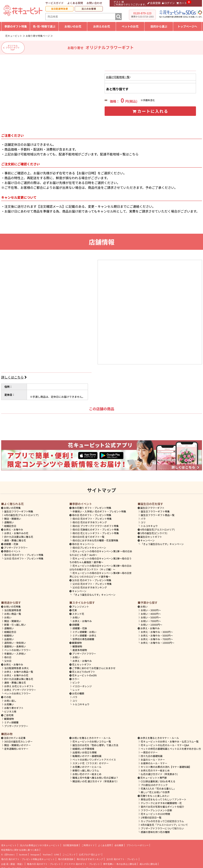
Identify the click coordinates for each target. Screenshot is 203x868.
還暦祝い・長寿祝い (15, 644)
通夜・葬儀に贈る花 (15, 538)
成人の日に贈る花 (148, 862)
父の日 (8, 659)
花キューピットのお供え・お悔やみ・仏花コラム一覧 (170, 739)
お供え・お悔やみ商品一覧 (19, 670)
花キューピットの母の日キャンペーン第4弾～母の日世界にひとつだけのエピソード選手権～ (101, 573)
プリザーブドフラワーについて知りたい (162, 826)
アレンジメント (79, 604)
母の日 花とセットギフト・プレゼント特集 (96, 531)
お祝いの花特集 (12, 506)
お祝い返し (10, 699)
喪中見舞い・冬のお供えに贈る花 (120, 862)
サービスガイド (55, 3)
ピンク (76, 680)
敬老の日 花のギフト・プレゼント (44, 862)
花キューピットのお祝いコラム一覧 (92, 739)
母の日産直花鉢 (66, 857)
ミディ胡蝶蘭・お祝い (84, 630)
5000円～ (151, 615)
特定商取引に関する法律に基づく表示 (20, 848)
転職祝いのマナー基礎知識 (87, 754)
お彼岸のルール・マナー (154, 761)
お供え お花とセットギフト (19, 684)
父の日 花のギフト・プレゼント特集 (24, 556)
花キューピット (9, 843)
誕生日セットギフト (150, 535)
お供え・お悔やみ (13, 527)
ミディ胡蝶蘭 (11, 720)
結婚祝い (9, 633)
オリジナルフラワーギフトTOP (13, 48)
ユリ (143, 520)
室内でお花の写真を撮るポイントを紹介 (162, 805)
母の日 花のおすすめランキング (90, 520)
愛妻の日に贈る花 (10, 867)
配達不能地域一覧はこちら (119, 152)
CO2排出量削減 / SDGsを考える (158, 779)
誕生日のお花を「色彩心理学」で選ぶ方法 (95, 743)
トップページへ (187, 26)
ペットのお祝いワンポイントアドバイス (94, 757)
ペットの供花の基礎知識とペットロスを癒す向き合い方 (171, 747)
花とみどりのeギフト (82, 670)
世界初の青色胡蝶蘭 (83, 637)
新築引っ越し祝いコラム (86, 768)
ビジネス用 (10, 709)
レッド (76, 688)
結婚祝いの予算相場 (83, 747)
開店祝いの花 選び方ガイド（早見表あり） (96, 779)
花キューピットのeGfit (83, 673)
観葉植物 (9, 717)
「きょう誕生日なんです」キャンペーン (94, 593)
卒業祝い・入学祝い (15, 652)
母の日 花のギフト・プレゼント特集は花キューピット (28, 857)
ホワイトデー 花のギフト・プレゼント (91, 867)
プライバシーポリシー (138, 843)
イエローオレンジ (82, 684)
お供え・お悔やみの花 (16, 531)
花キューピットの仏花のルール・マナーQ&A (165, 743)
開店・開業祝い (13, 517)
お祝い (8, 615)
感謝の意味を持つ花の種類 (155, 830)
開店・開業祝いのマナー (17, 743)
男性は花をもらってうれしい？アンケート (164, 797)
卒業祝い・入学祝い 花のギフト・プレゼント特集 (99, 509)
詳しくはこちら (15, 375)
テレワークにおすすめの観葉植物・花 (161, 801)
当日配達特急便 (59, 9)
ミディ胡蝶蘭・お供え (84, 633)
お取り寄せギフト (14, 706)
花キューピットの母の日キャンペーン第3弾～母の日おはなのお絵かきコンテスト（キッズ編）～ (101, 565)
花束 (73, 608)
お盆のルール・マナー (153, 757)
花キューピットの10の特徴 (155, 812)
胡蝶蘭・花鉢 (10, 542)
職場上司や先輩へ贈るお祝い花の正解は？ (95, 776)
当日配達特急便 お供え (17, 666)
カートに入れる (150, 111)
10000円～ (151, 623)
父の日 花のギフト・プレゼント (122, 857)
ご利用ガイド (88, 843)
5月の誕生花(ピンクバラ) (153, 531)
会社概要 (119, 843)
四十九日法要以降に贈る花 (19, 535)
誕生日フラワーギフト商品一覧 (158, 513)
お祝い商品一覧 (13, 612)
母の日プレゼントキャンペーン (89, 546)
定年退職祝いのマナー (16, 747)
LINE (57, 853)
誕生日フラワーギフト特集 (19, 509)
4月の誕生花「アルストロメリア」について (164, 823)
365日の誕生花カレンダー (18, 739)
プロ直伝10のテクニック (154, 783)
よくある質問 (75, 3)
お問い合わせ (94, 3)
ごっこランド (69, 853)
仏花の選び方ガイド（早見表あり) (159, 772)
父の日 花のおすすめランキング (90, 585)
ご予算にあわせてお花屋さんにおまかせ (93, 666)
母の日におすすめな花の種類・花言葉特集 (95, 538)
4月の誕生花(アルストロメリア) (21, 513)
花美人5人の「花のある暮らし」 (158, 786)
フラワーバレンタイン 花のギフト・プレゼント (46, 867)
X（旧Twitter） (9, 853)
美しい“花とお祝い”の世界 (155, 790)
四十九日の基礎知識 (152, 754)
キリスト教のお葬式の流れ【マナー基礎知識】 (166, 765)
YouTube (47, 853)
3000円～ (151, 608)
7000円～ (151, 619)
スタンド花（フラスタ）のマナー (91, 761)
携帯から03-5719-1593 (142, 16)
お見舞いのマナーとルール (87, 765)
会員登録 (154, 3)
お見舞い (9, 702)
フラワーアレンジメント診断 (156, 808)
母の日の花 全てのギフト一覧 (88, 535)
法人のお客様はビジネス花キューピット (40, 843)
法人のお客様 (89, 9)
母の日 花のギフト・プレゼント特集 (24, 553)
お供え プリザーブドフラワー (20, 688)
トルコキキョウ (149, 524)
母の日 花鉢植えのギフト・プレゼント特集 (96, 527)
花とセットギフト (81, 662)
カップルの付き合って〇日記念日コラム (162, 819)
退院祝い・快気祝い (15, 641)
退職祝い (9, 520)
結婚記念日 (10, 524)
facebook (23, 853)
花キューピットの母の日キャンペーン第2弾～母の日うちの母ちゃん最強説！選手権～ (101, 558)
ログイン (168, 3)
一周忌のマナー (149, 750)
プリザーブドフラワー (15, 546)
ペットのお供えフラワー (17, 691)
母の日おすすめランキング (90, 857)
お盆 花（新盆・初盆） (13, 862)
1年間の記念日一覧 (151, 815)
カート (182, 3)
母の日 (8, 655)
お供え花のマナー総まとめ (155, 768)
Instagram (35, 853)
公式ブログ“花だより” (90, 853)
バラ (143, 517)
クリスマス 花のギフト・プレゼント (82, 862)
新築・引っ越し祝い (15, 623)
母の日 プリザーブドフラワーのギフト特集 (96, 524)
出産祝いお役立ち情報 (85, 750)
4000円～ (151, 612)
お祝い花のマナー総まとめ (87, 772)
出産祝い (9, 637)
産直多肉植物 (80, 648)
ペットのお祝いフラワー (17, 648)
